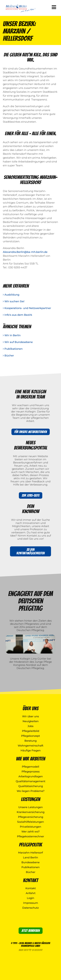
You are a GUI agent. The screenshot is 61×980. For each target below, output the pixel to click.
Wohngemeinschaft (30, 746)
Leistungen (31, 799)
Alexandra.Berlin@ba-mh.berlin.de (25, 252)
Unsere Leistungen (30, 807)
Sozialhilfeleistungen (30, 822)
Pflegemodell (30, 767)
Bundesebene (30, 862)
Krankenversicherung (31, 812)
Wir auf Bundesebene (18, 342)
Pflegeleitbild (31, 731)
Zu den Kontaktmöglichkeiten (30, 551)
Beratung (30, 741)
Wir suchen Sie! (14, 301)
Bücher (8, 356)
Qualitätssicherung (31, 786)
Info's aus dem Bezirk (17, 315)
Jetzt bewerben (31, 931)
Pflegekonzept (30, 736)
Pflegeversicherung (31, 817)
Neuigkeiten (31, 721)
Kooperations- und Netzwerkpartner (27, 308)
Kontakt (31, 880)
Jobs (30, 726)
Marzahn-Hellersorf (30, 853)
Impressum (31, 903)
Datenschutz (30, 908)
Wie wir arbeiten (31, 759)
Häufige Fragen (31, 751)
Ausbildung (11, 295)
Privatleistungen (30, 827)
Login (30, 898)
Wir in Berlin (12, 335)
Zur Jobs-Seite (31, 495)
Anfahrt (31, 893)
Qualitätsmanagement (30, 781)
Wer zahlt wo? (30, 832)
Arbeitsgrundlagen (31, 776)
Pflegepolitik (30, 845)
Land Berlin (30, 858)
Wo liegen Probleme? (31, 791)
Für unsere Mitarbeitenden (31, 432)
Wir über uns (30, 716)
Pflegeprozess (31, 772)
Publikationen (13, 349)
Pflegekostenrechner (30, 836)
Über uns (30, 708)
